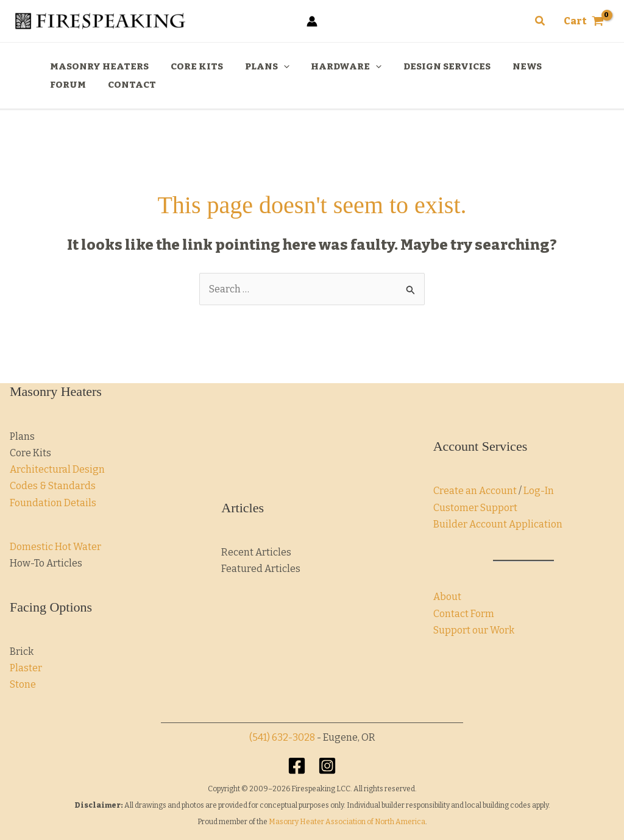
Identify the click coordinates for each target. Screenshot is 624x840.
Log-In (539, 491)
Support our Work (474, 630)
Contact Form (464, 614)
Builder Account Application (498, 524)
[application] (275, 66)
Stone (23, 684)
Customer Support (475, 508)
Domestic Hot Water (55, 547)
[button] (541, 21)
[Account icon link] (312, 21)
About (447, 597)
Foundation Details (53, 503)
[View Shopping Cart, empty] (583, 21)
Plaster (26, 668)
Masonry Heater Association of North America (347, 822)
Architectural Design (57, 469)
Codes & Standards (53, 486)
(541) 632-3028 (282, 737)
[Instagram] (327, 766)
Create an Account (475, 491)
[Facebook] (297, 766)
